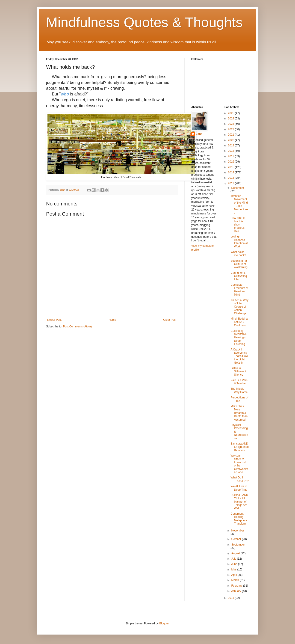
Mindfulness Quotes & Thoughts (144, 22)
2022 (231, 129)
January (236, 591)
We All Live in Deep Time (239, 488)
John (199, 134)
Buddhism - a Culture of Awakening (239, 264)
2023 (231, 124)
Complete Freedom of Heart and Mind (239, 290)
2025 (231, 113)
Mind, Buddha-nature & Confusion (239, 322)
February (237, 586)
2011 (231, 598)
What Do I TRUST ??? (239, 479)
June (235, 564)
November (237, 531)
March (235, 580)
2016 (231, 162)
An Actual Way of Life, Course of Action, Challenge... (240, 307)
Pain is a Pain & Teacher (239, 382)
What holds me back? (238, 254)
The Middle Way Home (239, 390)
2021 (231, 135)
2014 (231, 172)
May (234, 570)
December (237, 188)
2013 (231, 178)
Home (112, 320)
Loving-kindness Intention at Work (239, 242)
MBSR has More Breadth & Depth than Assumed (239, 413)
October (236, 539)
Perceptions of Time (239, 399)
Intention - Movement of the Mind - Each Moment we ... (239, 204)
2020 (231, 140)
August (236, 553)
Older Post (170, 320)
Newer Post (54, 320)
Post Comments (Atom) (77, 326)
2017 (231, 156)
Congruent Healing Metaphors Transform (239, 519)
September (238, 545)
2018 (231, 151)
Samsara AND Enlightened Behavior (239, 447)
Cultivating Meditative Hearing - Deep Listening (239, 338)
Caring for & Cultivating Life (239, 276)
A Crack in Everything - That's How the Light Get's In (240, 356)
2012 (231, 183)
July (234, 559)
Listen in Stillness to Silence (239, 372)
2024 (231, 119)
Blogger (164, 623)
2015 (231, 167)
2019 (231, 145)
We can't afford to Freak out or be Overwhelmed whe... (239, 464)
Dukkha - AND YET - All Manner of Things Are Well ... (239, 502)
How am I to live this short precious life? (238, 225)
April (234, 575)
